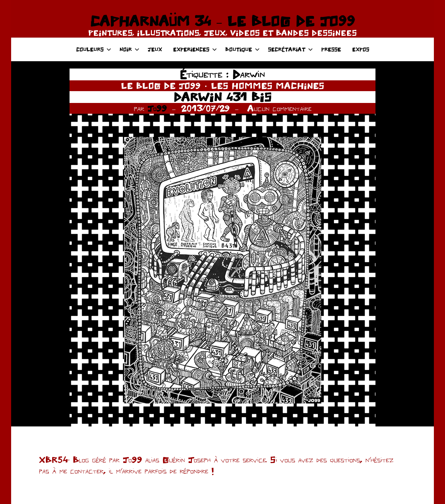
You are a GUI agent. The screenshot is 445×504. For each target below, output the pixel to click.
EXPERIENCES (195, 49)
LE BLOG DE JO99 (161, 86)
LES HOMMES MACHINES (268, 86)
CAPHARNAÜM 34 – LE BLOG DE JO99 (222, 21)
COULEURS (94, 49)
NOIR (130, 49)
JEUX (155, 49)
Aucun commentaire (279, 108)
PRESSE (331, 49)
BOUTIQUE (242, 49)
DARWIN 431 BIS (222, 97)
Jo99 (157, 108)
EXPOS (361, 49)
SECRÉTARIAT (290, 49)
